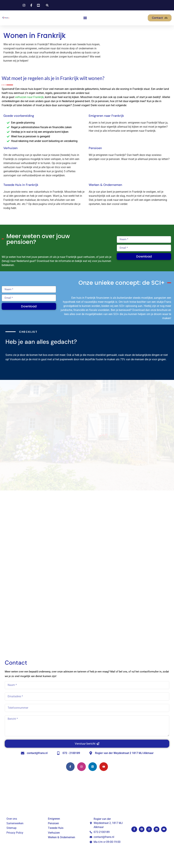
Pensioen (95, 148)
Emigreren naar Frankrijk (106, 116)
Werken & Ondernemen (105, 185)
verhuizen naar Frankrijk (29, 97)
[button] (47, 5)
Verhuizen (11, 148)
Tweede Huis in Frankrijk (21, 185)
